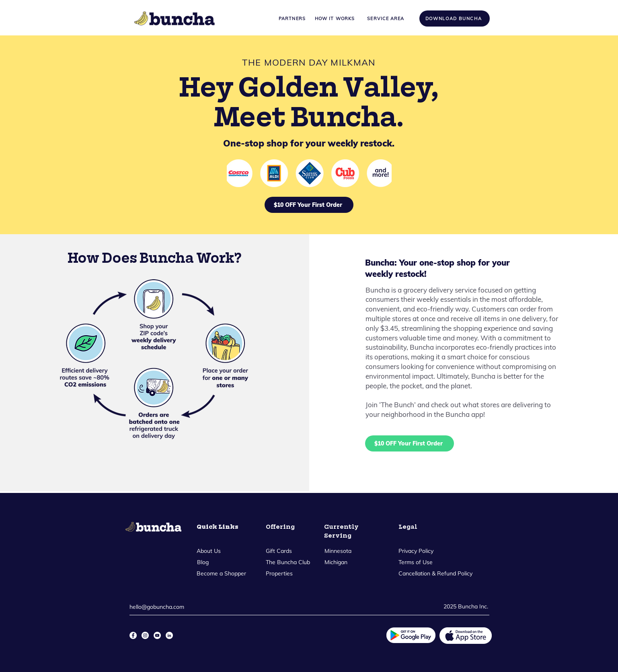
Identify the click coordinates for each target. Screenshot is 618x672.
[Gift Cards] (279, 551)
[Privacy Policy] (417, 551)
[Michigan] (336, 562)
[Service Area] (386, 19)
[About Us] (209, 551)
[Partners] (292, 19)
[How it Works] (335, 19)
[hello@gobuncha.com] (159, 607)
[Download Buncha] (455, 19)
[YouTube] (157, 635)
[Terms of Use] (416, 562)
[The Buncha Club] (288, 562)
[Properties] (279, 573)
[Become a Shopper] (222, 573)
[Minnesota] (338, 551)
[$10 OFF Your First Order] (309, 205)
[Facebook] (133, 635)
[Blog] (203, 562)
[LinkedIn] (169, 635)
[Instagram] (145, 635)
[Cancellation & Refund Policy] (436, 573)
